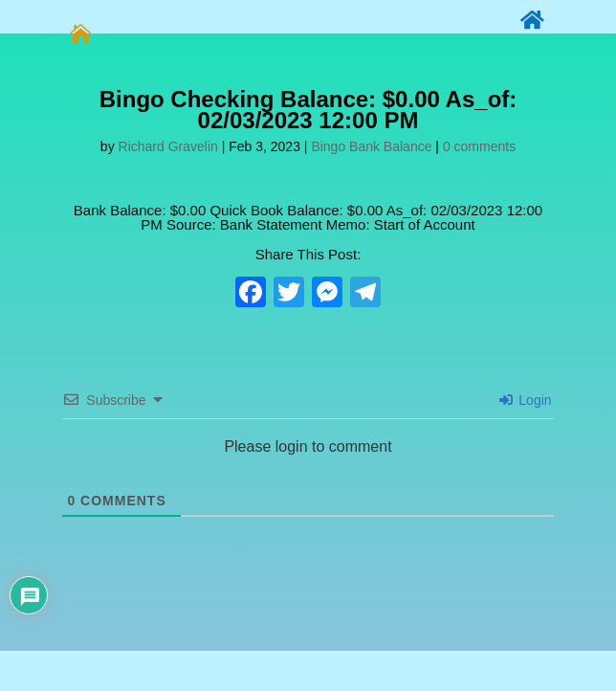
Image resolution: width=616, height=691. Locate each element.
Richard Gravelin (168, 146)
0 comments (479, 146)
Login (525, 400)
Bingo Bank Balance (371, 146)
